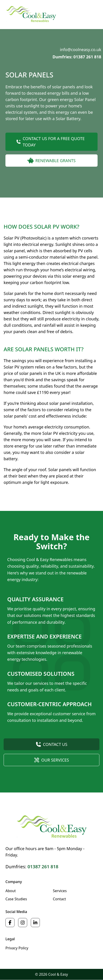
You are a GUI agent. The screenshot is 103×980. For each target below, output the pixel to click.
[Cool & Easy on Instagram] (23, 923)
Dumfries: (32, 867)
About (11, 891)
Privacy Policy (17, 948)
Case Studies (16, 899)
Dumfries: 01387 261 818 (77, 57)
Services (60, 891)
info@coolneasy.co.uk (81, 49)
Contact (60, 899)
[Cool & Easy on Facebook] (10, 923)
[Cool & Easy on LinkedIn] (35, 923)
